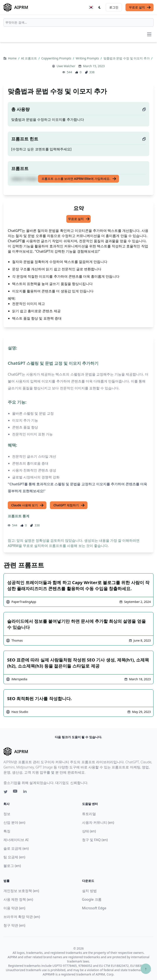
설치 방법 (89, 891)
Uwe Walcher (66, 66)
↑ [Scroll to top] (146, 969)
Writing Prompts (88, 58)
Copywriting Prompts (57, 58)
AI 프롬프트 (29, 58)
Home (13, 58)
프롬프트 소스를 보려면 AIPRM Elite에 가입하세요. (79, 179)
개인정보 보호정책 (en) (21, 891)
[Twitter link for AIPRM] (6, 792)
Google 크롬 (92, 899)
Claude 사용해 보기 (28, 505)
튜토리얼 (89, 814)
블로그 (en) (12, 866)
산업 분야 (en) (14, 822)
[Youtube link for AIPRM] (16, 792)
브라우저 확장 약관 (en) (22, 917)
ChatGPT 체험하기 (69, 505)
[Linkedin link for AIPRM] (26, 792)
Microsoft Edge (94, 908)
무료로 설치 (140, 7)
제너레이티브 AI (16, 840)
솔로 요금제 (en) (16, 848)
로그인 (114, 7)
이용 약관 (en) (14, 908)
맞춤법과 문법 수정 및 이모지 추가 (127, 58)
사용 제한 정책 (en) (18, 899)
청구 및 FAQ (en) (95, 840)
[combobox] (78, 22)
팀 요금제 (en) (14, 857)
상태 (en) (89, 831)
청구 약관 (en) (14, 925)
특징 (7, 831)
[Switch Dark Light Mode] (100, 7)
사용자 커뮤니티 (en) (98, 822)
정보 (7, 814)
